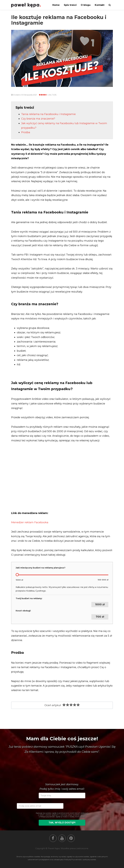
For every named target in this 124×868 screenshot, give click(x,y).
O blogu (86, 5)
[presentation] (86, 830)
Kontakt (100, 5)
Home (56, 5)
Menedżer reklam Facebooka (30, 522)
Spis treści (70, 5)
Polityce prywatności (48, 817)
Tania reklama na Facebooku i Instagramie (48, 114)
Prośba (26, 132)
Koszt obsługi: (23, 611)
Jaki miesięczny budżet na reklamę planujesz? (41, 568)
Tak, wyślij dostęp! (62, 823)
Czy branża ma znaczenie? (38, 119)
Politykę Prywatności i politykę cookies (80, 859)
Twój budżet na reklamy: (29, 598)
